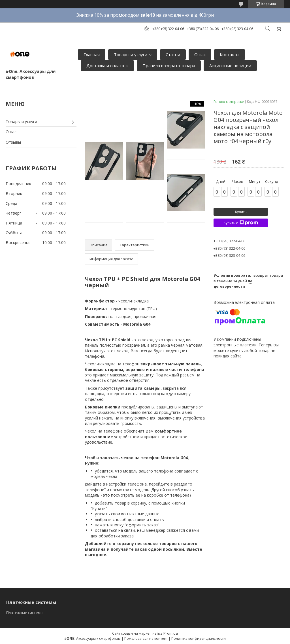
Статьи (173, 54)
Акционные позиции (230, 65)
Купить (241, 212)
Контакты (230, 54)
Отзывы (13, 142)
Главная (92, 54)
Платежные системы (25, 613)
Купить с (241, 223)
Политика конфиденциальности (199, 638)
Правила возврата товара (169, 65)
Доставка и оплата (105, 65)
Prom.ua (171, 633)
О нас (200, 54)
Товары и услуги (131, 54)
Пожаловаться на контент (146, 638)
